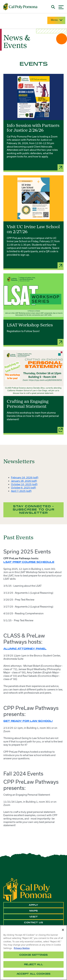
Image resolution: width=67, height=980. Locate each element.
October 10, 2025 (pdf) (24, 484)
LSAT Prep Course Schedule (29, 562)
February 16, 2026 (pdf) (25, 477)
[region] (33, 953)
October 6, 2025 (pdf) (23, 488)
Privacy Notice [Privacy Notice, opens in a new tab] (22, 948)
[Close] (63, 930)
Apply (33, 905)
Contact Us (33, 923)
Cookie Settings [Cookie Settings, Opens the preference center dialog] (34, 955)
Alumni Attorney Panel (25, 649)
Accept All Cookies (33, 974)
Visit (34, 917)
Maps (34, 911)
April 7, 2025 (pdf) (21, 491)
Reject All (33, 964)
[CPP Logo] (27, 890)
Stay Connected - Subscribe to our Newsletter (34, 510)
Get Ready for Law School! (28, 721)
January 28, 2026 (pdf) (24, 481)
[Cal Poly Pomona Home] (20, 7)
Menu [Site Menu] (56, 20)
